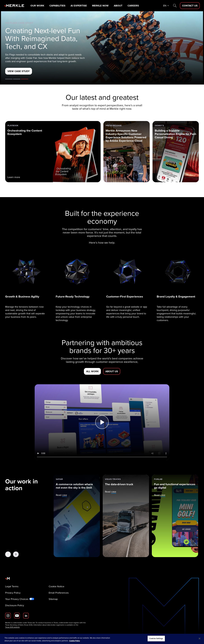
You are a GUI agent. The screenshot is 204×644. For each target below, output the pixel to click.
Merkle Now (100, 6)
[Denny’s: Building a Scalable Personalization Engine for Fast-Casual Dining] (176, 152)
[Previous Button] (8, 554)
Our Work (37, 6)
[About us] (112, 371)
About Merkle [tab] (9, 79)
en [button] (165, 6)
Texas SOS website (12, 627)
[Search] (175, 6)
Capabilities (57, 6)
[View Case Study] (19, 71)
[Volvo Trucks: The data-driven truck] (126, 516)
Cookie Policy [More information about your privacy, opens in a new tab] (75, 641)
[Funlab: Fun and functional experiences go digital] (175, 516)
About (118, 6)
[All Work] (92, 371)
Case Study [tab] (25, 79)
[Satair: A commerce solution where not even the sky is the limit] (77, 516)
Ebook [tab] (17, 79)
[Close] (200, 639)
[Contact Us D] (190, 6)
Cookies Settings (156, 638)
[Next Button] (16, 554)
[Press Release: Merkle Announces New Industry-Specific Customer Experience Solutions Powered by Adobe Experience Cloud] (127, 152)
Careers (133, 6)
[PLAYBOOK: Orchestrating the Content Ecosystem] (53, 152)
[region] (102, 639)
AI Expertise (79, 6)
